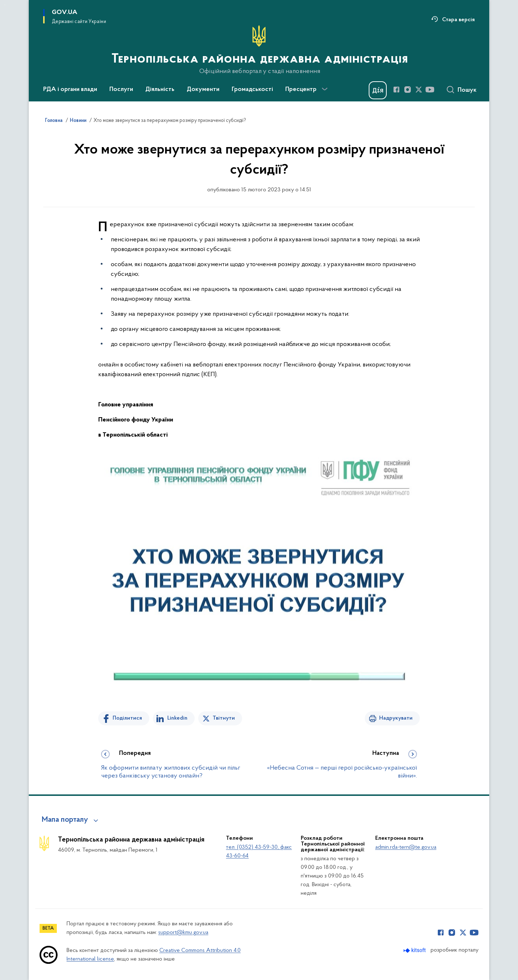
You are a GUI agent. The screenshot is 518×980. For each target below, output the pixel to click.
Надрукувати (396, 718)
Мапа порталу (65, 820)
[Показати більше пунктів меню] (324, 89)
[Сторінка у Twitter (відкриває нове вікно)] (419, 90)
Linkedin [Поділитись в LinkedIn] (177, 718)
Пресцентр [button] (301, 90)
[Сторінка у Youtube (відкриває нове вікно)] (430, 90)
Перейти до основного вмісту (5, 5)
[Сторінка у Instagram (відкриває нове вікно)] (408, 90)
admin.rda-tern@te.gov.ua (406, 847)
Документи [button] (203, 90)
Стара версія (458, 20)
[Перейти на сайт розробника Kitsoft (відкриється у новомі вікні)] (415, 950)
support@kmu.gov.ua (183, 933)
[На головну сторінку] (259, 50)
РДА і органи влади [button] (70, 90)
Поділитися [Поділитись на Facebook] (127, 718)
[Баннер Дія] (378, 90)
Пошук (467, 90)
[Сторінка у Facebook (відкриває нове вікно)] (396, 90)
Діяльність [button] (160, 90)
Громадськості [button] (252, 90)
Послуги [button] (121, 90)
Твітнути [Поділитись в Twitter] (224, 718)
